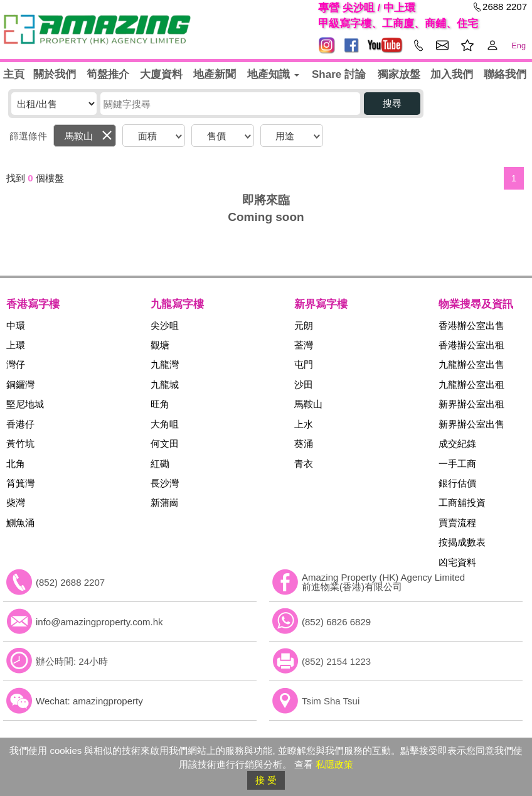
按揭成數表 (462, 542)
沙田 (304, 385)
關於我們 (55, 74)
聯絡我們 (505, 74)
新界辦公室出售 (471, 424)
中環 (16, 325)
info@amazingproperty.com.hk (99, 622)
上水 (304, 424)
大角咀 (165, 424)
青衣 (304, 464)
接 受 (266, 780)
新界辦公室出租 (471, 404)
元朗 (304, 325)
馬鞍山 (79, 136)
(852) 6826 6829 (336, 622)
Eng (519, 46)
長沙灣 (165, 483)
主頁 (14, 74)
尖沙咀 (165, 325)
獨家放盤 (399, 74)
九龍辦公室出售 (471, 364)
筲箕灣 (20, 483)
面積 (147, 136)
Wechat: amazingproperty (89, 701)
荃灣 (304, 345)
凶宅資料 (457, 562)
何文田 (165, 444)
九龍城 (165, 385)
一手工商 (457, 464)
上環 (16, 345)
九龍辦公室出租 (471, 385)
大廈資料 (161, 74)
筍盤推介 (108, 74)
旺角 (160, 404)
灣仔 (16, 364)
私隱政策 (334, 764)
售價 (216, 136)
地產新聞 (215, 74)
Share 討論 (339, 74)
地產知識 (273, 74)
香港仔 (20, 424)
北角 (16, 464)
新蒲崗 (165, 503)
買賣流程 (457, 523)
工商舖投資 (462, 503)
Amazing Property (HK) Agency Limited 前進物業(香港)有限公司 (383, 582)
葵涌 (304, 444)
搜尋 (392, 103)
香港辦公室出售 (471, 325)
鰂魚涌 (20, 523)
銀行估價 (457, 483)
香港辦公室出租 (471, 345)
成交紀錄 (457, 444)
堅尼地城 (25, 404)
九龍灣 (165, 364)
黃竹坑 (20, 444)
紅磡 (160, 464)
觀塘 (160, 345)
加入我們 (452, 74)
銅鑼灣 (20, 385)
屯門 (304, 364)
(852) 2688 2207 (70, 582)
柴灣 (16, 503)
